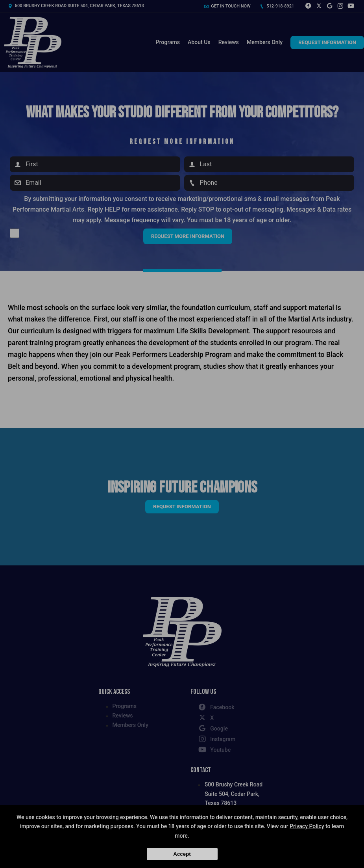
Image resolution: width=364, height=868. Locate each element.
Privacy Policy (307, 826)
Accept (182, 854)
